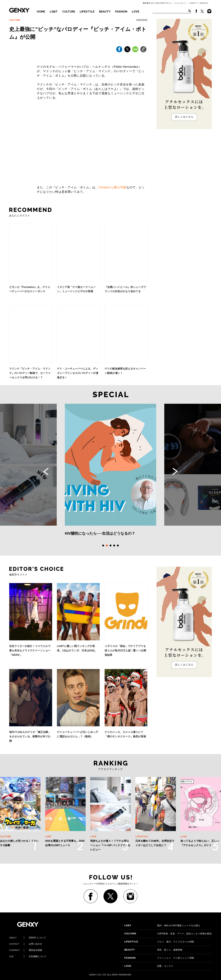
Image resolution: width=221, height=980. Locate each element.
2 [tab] (107, 546)
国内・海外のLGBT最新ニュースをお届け (162, 926)
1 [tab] (103, 546)
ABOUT (194, 3)
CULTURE (69, 12)
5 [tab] (118, 546)
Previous (46, 471)
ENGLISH (204, 3)
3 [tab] (110, 546)
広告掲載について (28, 956)
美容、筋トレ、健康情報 (153, 950)
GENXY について (28, 938)
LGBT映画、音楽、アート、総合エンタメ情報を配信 (168, 934)
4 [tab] (114, 546)
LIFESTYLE (87, 12)
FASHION (121, 12)
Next (175, 471)
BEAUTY (105, 12)
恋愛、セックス (149, 966)
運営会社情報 (26, 950)
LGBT (54, 12)
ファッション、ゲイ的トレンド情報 (159, 958)
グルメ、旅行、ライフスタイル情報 (159, 942)
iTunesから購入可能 (112, 187)
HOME (41, 12)
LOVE (136, 12)
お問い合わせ (26, 944)
